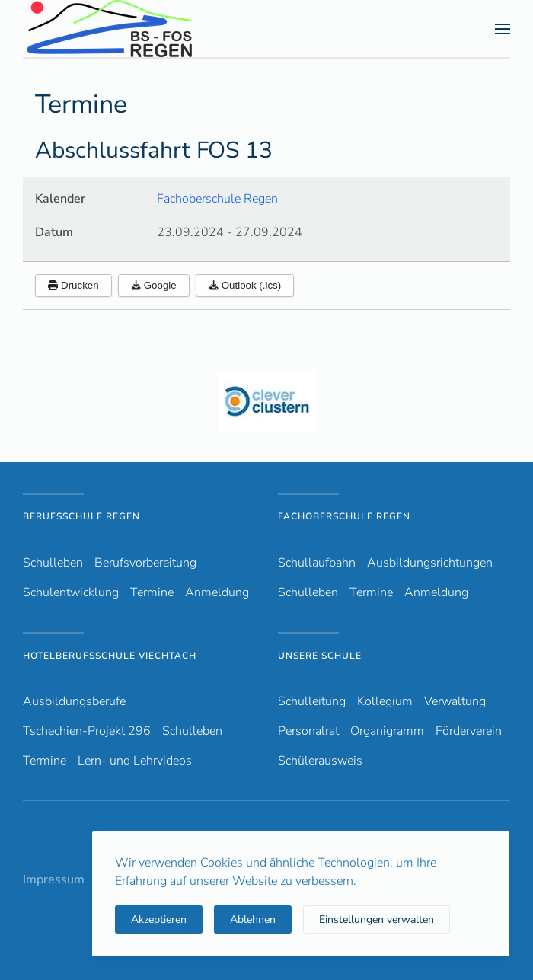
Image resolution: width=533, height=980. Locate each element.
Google (154, 285)
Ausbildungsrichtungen (430, 563)
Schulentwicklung (71, 592)
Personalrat (308, 731)
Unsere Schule (320, 656)
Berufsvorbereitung (145, 563)
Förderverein (469, 731)
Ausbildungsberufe (74, 701)
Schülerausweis (320, 761)
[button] (503, 29)
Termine (152, 592)
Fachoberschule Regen (217, 199)
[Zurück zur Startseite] (136, 29)
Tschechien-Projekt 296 (87, 731)
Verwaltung (455, 701)
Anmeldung (217, 592)
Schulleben (53, 563)
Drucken (73, 285)
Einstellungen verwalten (377, 919)
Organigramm (387, 731)
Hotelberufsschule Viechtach (110, 656)
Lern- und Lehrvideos (135, 761)
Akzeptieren (159, 919)
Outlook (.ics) (245, 285)
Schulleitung (312, 701)
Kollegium (385, 701)
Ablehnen (253, 919)
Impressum (54, 879)
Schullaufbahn (317, 563)
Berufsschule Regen (81, 516)
